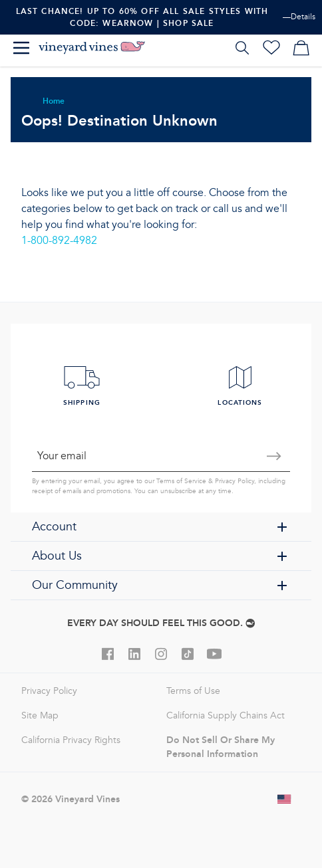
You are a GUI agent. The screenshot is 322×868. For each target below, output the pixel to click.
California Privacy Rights (71, 740)
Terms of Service (181, 481)
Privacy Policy (235, 481)
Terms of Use (193, 691)
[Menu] (21, 48)
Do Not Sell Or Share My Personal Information (221, 747)
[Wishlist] (271, 48)
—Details (299, 17)
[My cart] (301, 48)
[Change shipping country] (285, 799)
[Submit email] (274, 456)
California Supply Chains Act (226, 715)
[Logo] (92, 48)
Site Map (40, 715)
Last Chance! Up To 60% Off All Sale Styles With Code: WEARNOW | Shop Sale (142, 17)
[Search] (242, 48)
